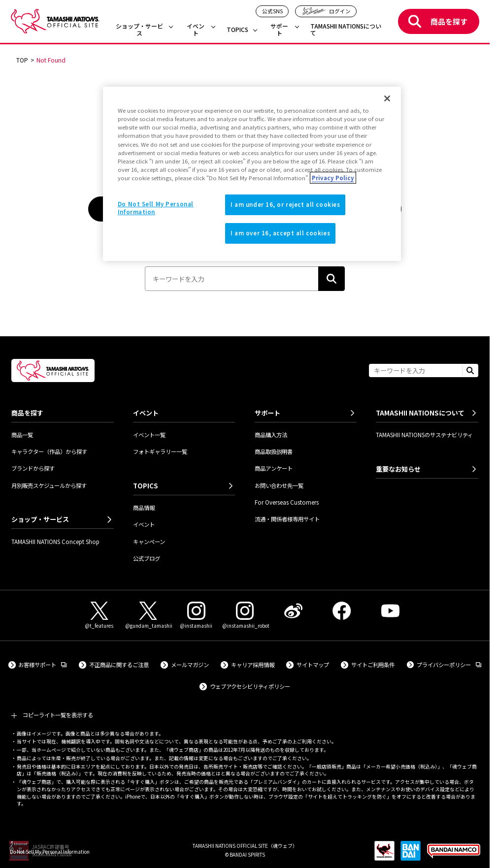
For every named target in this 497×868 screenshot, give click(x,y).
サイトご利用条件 (373, 665)
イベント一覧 (149, 435)
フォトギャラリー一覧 (160, 451)
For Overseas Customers (287, 502)
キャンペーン (149, 542)
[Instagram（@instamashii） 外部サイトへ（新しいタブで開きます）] (197, 616)
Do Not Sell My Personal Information (50, 852)
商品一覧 (22, 435)
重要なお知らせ (398, 469)
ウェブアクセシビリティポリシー (250, 686)
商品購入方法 (271, 435)
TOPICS (237, 30)
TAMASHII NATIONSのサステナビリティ (424, 435)
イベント (196, 30)
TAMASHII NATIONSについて (346, 30)
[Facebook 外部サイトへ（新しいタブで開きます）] (342, 611)
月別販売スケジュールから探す (49, 485)
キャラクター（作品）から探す (49, 451)
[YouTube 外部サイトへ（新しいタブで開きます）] (390, 611)
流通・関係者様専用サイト (287, 519)
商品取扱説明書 (274, 451)
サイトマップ (313, 665)
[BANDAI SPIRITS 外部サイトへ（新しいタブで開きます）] (411, 854)
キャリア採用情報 (253, 665)
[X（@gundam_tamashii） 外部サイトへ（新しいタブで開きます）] (148, 616)
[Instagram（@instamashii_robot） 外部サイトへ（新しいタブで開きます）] (245, 616)
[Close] (387, 98)
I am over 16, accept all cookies (280, 233)
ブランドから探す (33, 468)
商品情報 (144, 508)
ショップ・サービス (139, 30)
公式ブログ (147, 558)
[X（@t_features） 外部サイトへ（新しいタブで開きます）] (99, 616)
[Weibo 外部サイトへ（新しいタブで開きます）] (293, 611)
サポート (279, 30)
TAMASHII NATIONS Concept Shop (55, 542)
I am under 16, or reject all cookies (285, 204)
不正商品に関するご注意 (119, 665)
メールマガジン (190, 665)
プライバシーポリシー (449, 664)
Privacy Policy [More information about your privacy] (333, 178)
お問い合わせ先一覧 (279, 485)
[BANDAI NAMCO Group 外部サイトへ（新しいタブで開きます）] (454, 854)
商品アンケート (274, 468)
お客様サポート (42, 664)
